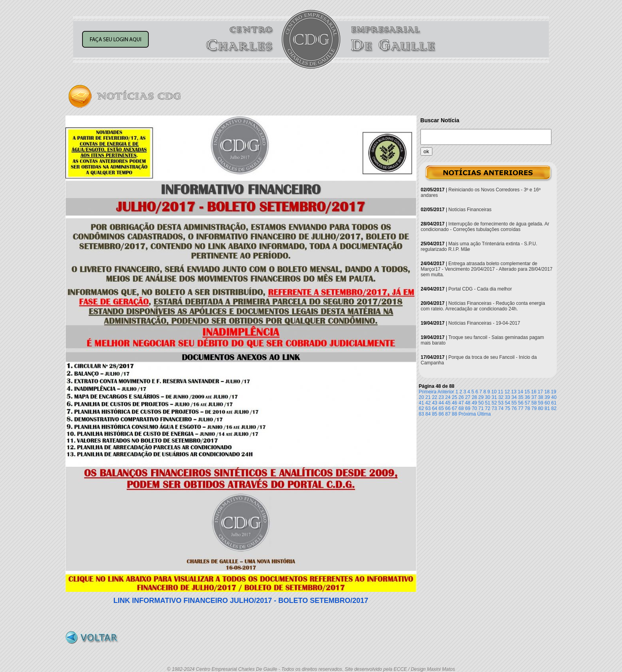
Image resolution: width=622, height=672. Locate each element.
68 (461, 408)
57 (527, 403)
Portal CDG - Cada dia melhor (480, 289)
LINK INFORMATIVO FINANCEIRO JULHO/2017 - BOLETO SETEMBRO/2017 (241, 601)
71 (481, 408)
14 (520, 392)
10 (494, 392)
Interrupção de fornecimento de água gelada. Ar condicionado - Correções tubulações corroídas (485, 227)
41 (421, 403)
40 (554, 397)
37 (534, 397)
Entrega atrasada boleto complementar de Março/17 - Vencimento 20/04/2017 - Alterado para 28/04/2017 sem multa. (487, 269)
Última (484, 414)
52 (494, 403)
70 (474, 408)
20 (421, 397)
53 (501, 403)
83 (421, 414)
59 (540, 403)
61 (554, 403)
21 (428, 397)
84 (428, 414)
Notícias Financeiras (470, 210)
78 (527, 408)
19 (554, 392)
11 (500, 392)
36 (527, 397)
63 (428, 408)
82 (554, 408)
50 (481, 403)
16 (534, 392)
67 (454, 408)
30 (488, 397)
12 (507, 392)
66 (448, 408)
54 (508, 403)
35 (521, 397)
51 (488, 403)
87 (448, 414)
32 (501, 397)
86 (441, 414)
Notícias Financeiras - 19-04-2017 (484, 323)
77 (521, 408)
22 (435, 397)
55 (514, 403)
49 (474, 403)
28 (474, 397)
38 (540, 397)
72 (488, 408)
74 (501, 408)
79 (534, 408)
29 (481, 397)
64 (435, 408)
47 (461, 403)
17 (540, 392)
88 (454, 414)
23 (441, 397)
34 (514, 397)
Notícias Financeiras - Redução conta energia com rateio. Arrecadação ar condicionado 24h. (483, 306)
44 (441, 403)
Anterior (446, 392)
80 (540, 408)
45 (448, 403)
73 (494, 408)
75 (508, 408)
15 (527, 392)
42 (428, 403)
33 (508, 397)
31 (494, 397)
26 (461, 397)
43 (435, 403)
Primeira (428, 392)
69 (467, 408)
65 (441, 408)
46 (454, 403)
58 (534, 403)
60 (547, 403)
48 (467, 403)
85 (435, 414)
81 (547, 408)
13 (514, 392)
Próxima (467, 414)
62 (421, 408)
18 (547, 392)
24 (448, 397)
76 (514, 408)
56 (521, 403)
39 (547, 397)
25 (454, 397)
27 (467, 397)
